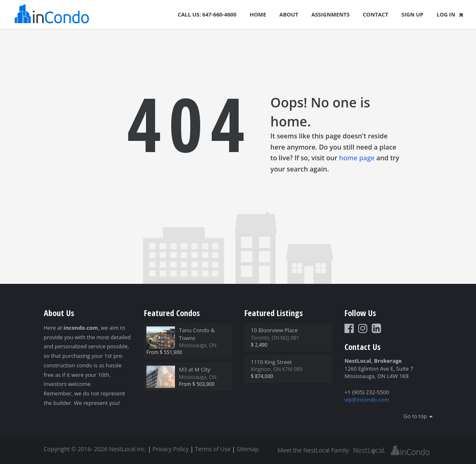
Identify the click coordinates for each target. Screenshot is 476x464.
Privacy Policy (171, 449)
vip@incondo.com (367, 400)
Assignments (330, 14)
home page (357, 158)
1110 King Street (271, 362)
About (289, 14)
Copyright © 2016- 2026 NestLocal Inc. (95, 449)
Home (258, 14)
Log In (451, 14)
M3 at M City (195, 369)
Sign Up (413, 14)
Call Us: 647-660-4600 (207, 14)
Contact (376, 14)
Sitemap (248, 449)
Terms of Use (213, 449)
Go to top (415, 416)
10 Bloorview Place (274, 330)
